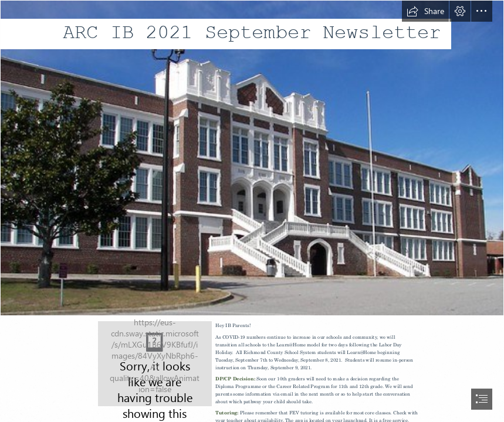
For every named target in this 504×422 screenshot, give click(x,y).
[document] (252, 211)
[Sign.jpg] (155, 364)
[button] (425, 11)
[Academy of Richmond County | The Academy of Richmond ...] (252, 158)
